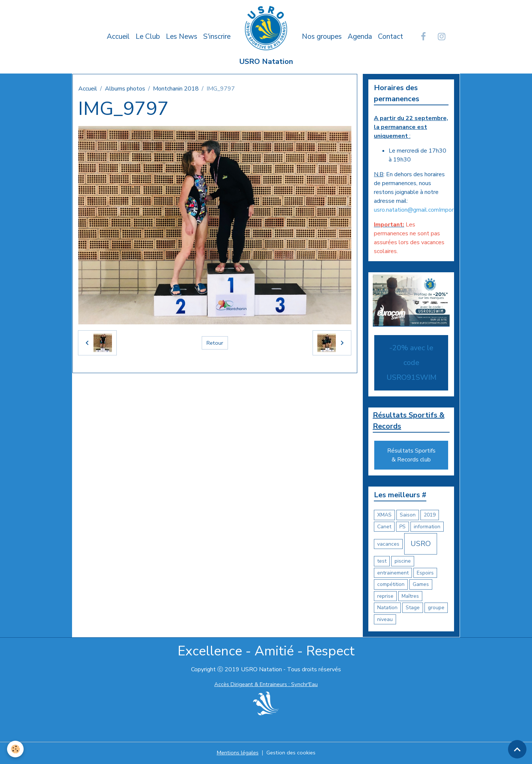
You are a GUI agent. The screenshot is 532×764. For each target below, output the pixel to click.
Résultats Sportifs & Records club (411, 456)
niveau (385, 620)
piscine (403, 562)
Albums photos (125, 89)
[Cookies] (16, 749)
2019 (430, 516)
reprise (385, 597)
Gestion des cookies (293, 754)
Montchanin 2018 (176, 89)
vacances (388, 545)
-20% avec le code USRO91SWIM (411, 362)
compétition (391, 585)
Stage (413, 609)
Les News (182, 37)
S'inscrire (217, 37)
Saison (408, 516)
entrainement (393, 574)
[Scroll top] (517, 749)
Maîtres (410, 597)
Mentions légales (236, 754)
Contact (391, 37)
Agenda (360, 37)
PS (403, 527)
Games (421, 585)
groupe (436, 609)
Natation (387, 609)
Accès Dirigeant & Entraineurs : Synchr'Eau (266, 685)
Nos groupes (322, 37)
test (382, 562)
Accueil (118, 37)
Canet (384, 527)
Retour (215, 343)
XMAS (384, 516)
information (427, 527)
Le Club (148, 37)
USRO (421, 545)
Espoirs (425, 574)
